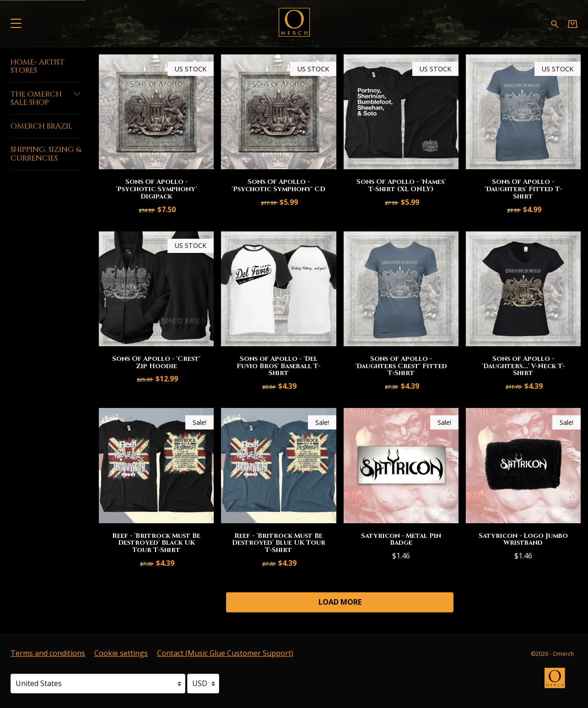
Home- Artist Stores (38, 66)
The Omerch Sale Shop (46, 98)
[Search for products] (555, 23)
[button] (16, 23)
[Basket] (573, 24)
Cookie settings (121, 653)
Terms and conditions (48, 653)
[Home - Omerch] (294, 23)
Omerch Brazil (41, 126)
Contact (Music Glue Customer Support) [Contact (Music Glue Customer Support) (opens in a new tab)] (225, 653)
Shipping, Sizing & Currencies (46, 154)
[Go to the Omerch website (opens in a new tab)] (559, 682)
